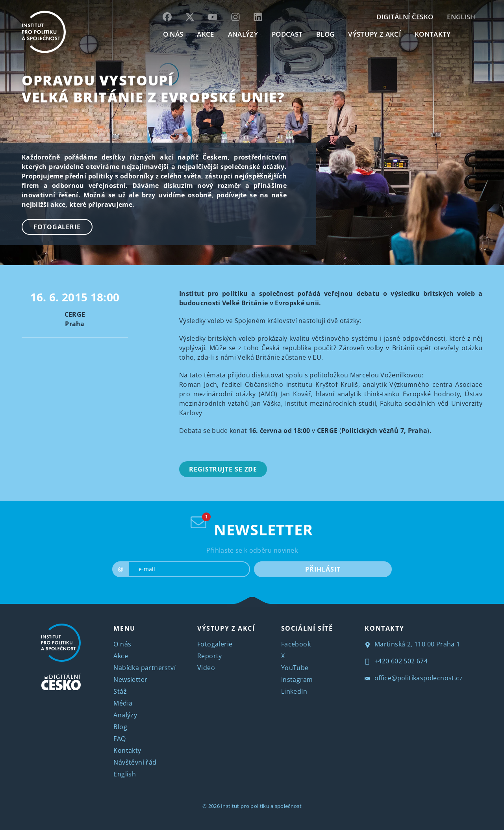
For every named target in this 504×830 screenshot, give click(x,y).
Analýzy (243, 34)
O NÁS (173, 34)
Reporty (210, 656)
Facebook (296, 644)
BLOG (325, 34)
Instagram (297, 680)
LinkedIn (294, 691)
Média (123, 703)
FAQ (120, 739)
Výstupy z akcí (374, 34)
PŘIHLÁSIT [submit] (323, 569)
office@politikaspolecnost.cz (414, 678)
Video (206, 668)
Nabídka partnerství (145, 668)
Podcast (287, 34)
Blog (120, 727)
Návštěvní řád (135, 762)
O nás (122, 644)
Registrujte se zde (223, 469)
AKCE (205, 34)
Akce (121, 656)
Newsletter (130, 680)
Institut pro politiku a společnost (261, 806)
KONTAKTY (433, 34)
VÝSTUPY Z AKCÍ (226, 628)
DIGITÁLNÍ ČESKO (405, 17)
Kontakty (127, 750)
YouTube (295, 668)
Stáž (120, 691)
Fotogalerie (57, 227)
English (461, 17)
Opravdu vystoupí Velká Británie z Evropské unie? (153, 89)
